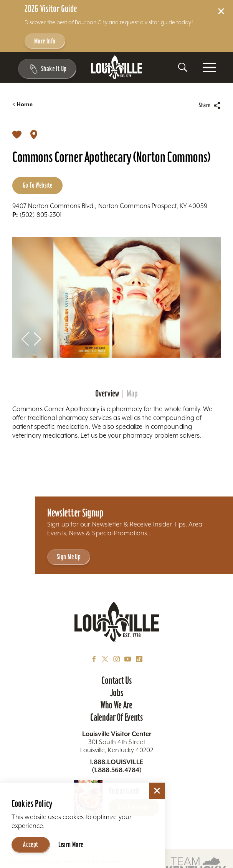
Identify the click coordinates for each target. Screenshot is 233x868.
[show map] (34, 134)
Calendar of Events (116, 717)
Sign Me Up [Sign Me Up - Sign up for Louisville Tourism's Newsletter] (69, 557)
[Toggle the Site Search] (183, 67)
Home (22, 104)
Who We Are (116, 705)
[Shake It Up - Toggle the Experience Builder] (46, 69)
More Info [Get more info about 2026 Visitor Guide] (45, 41)
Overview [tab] (107, 394)
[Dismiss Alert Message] (221, 11)
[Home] (117, 67)
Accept (31, 844)
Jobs (117, 693)
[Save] (17, 134)
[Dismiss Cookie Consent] (157, 791)
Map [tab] (132, 394)
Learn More (71, 844)
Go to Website (37, 185)
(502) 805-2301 (37, 215)
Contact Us (116, 680)
